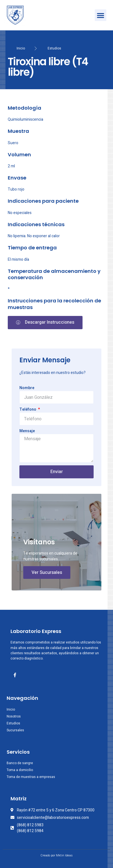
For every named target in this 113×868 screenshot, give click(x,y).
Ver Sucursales (47, 572)
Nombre (27, 388)
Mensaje (27, 431)
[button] (101, 15)
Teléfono (28, 409)
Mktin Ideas (64, 855)
